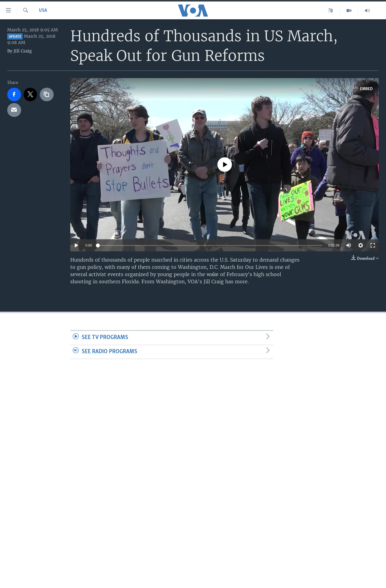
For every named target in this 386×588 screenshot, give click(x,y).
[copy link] (47, 95)
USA (43, 11)
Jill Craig (23, 51)
